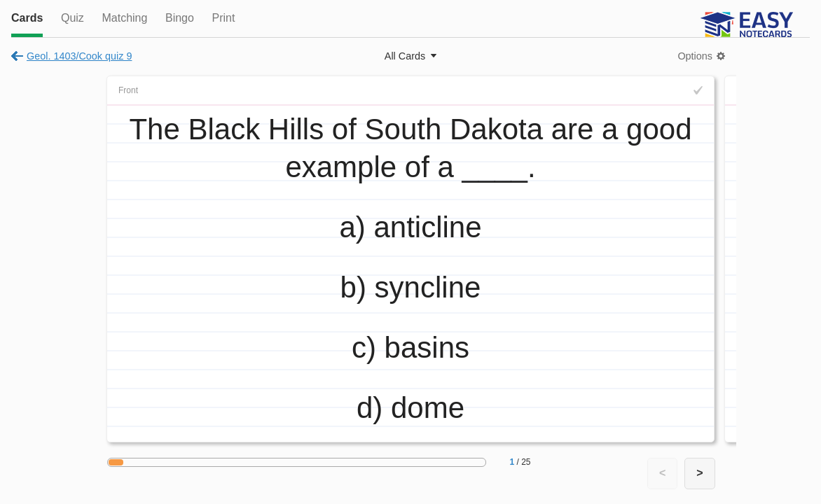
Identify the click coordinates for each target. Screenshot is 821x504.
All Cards (405, 56)
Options (695, 56)
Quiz (73, 18)
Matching (124, 18)
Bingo (180, 18)
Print (223, 18)
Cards (27, 18)
